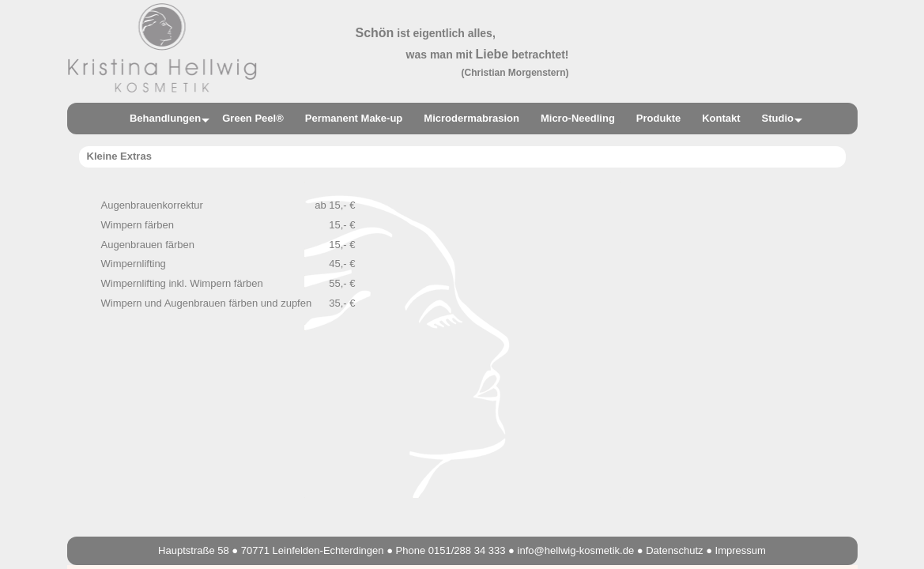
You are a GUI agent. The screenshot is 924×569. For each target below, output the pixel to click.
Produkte (658, 118)
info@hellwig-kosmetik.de (576, 550)
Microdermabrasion (471, 118)
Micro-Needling (578, 118)
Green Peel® (253, 118)
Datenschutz (674, 550)
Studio (778, 118)
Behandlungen (165, 118)
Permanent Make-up (354, 118)
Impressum (741, 550)
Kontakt (721, 118)
